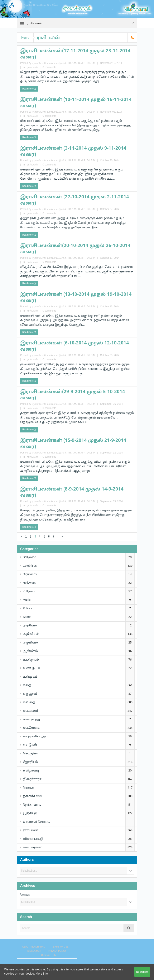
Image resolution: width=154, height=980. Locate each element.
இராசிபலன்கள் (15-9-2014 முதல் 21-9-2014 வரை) (73, 444)
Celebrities (30, 566)
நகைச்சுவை (33, 796)
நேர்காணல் (32, 805)
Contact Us (48, 955)
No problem (142, 972)
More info (42, 974)
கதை (27, 685)
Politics (28, 609)
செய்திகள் (31, 754)
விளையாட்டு (33, 839)
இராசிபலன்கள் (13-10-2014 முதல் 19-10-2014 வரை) (76, 298)
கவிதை (29, 702)
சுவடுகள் (30, 745)
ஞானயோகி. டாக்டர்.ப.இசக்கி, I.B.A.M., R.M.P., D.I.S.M (64, 63)
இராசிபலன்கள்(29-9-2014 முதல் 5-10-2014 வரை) (73, 395)
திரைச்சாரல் (33, 779)
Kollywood (30, 592)
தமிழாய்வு (31, 771)
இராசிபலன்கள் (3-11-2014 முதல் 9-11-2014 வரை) (73, 152)
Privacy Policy (57, 951)
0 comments (49, 67)
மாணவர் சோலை (37, 822)
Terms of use (60, 947)
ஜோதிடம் (30, 762)
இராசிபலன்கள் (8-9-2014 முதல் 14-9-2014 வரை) (72, 492)
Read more (29, 89)
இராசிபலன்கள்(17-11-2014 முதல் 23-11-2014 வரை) (75, 54)
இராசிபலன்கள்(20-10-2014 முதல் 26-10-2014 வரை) (75, 249)
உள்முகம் (30, 677)
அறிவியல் (31, 634)
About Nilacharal (33, 947)
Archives (25, 895)
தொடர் (28, 788)
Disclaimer (34, 951)
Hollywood (30, 583)
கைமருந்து (31, 720)
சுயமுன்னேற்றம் (36, 737)
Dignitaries (30, 574)
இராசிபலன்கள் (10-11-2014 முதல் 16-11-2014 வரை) (76, 103)
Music (27, 600)
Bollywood (30, 557)
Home (25, 38)
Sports (27, 617)
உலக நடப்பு (32, 668)
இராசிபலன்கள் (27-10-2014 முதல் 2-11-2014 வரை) (75, 200)
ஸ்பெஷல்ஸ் (33, 848)
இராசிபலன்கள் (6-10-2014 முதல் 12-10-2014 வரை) (75, 346)
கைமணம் (31, 711)
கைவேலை (32, 728)
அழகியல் (30, 643)
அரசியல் (30, 626)
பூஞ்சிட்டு (30, 813)
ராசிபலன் (32, 67)
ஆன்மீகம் (30, 651)
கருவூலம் (30, 694)
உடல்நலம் (31, 660)
